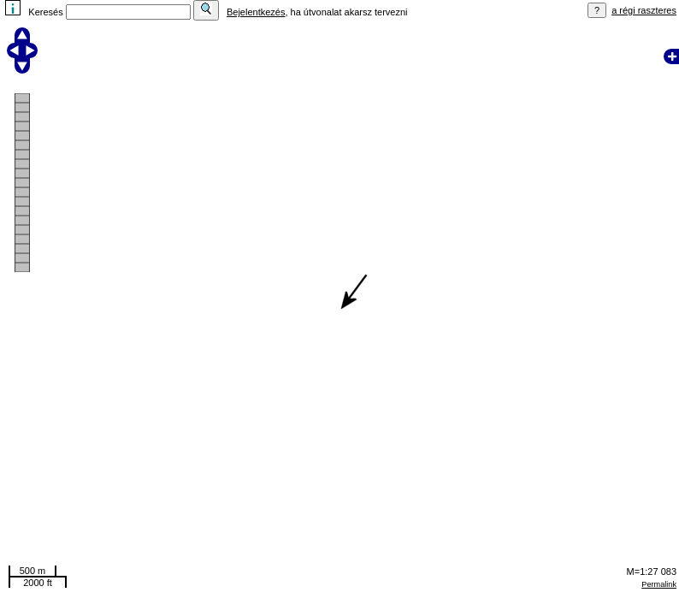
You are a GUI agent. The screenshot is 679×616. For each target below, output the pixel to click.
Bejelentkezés (256, 12)
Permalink (659, 584)
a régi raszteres (644, 10)
